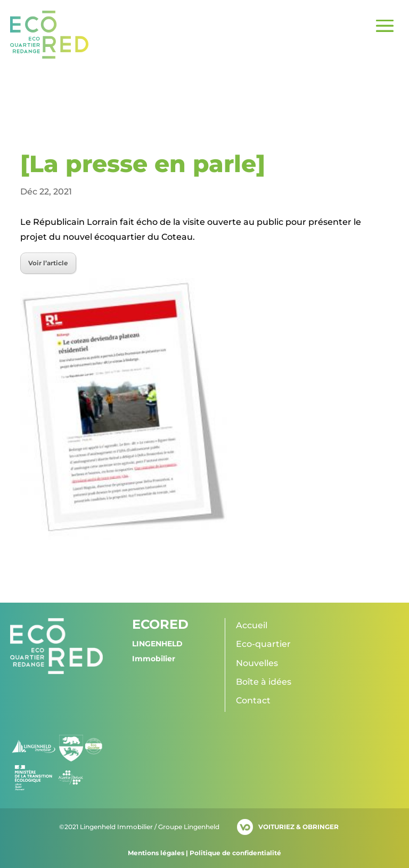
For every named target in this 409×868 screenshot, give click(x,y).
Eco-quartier (263, 644)
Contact (253, 700)
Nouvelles (257, 663)
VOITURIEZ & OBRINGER (298, 827)
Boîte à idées (264, 682)
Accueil (252, 625)
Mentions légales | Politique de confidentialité (204, 853)
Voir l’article (48, 263)
